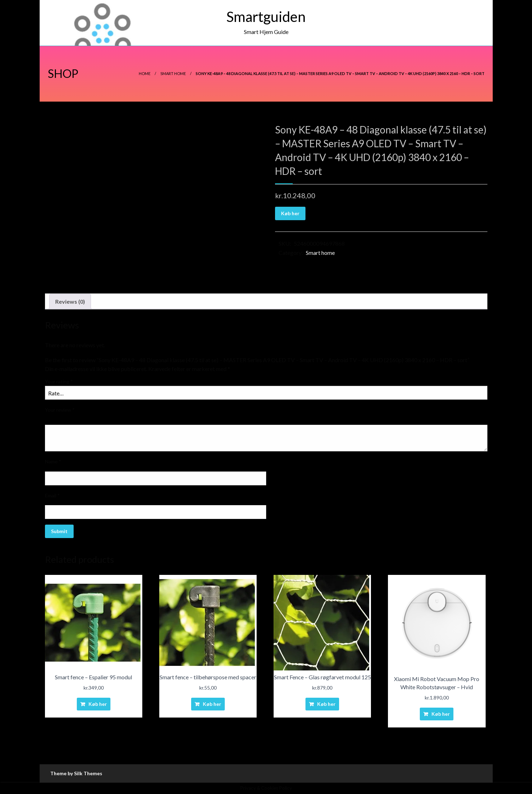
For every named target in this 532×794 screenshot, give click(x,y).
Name (53, 461)
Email (52, 495)
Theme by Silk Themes (76, 773)
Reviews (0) (70, 301)
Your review (60, 410)
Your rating (59, 381)
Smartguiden (266, 17)
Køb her (290, 213)
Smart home (173, 73)
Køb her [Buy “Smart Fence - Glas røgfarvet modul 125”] (326, 704)
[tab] (70, 302)
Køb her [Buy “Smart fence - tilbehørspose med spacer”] (212, 704)
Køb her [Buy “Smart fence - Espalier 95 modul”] (98, 704)
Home (145, 73)
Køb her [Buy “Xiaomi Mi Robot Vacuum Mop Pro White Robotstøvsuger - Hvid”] (441, 714)
